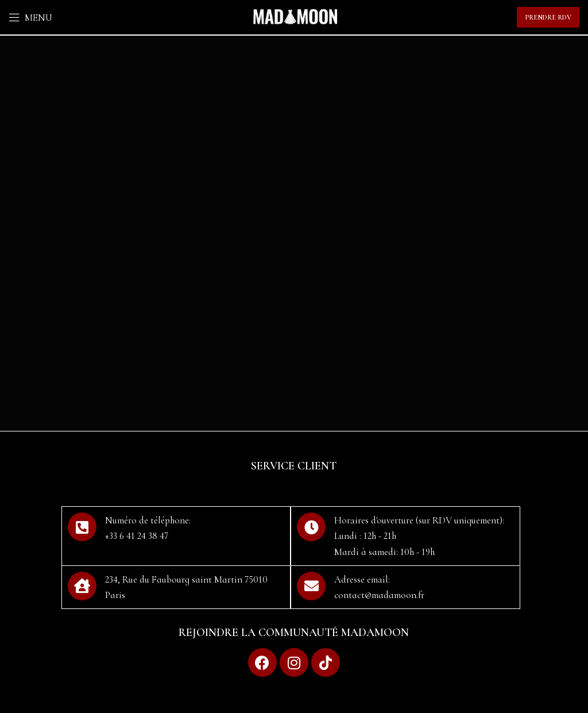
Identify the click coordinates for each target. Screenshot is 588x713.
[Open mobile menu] (30, 17)
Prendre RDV (548, 17)
